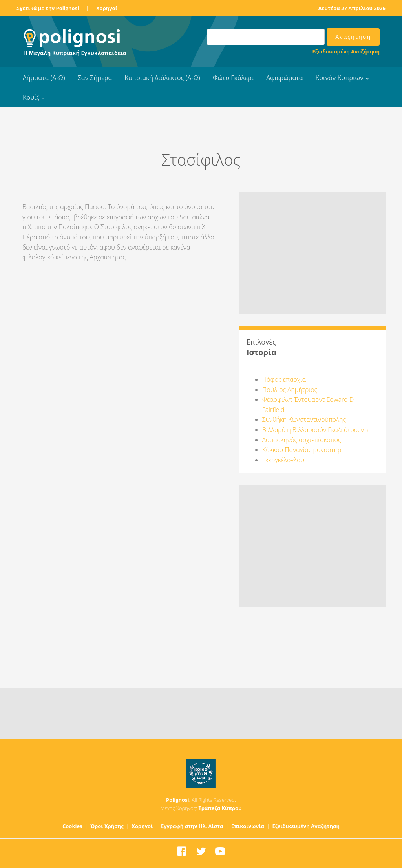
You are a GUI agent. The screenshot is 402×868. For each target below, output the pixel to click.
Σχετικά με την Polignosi (48, 8)
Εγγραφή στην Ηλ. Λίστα (192, 826)
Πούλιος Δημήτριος (290, 390)
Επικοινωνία (248, 826)
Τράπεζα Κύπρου (220, 808)
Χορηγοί (107, 8)
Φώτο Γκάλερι (233, 78)
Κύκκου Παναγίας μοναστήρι (303, 450)
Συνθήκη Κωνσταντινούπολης (304, 419)
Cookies (72, 826)
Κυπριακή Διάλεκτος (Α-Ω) (162, 78)
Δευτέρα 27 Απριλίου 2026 (352, 8)
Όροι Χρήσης (107, 826)
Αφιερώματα (285, 78)
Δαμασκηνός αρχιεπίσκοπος (302, 440)
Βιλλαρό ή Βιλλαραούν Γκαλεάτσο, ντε (316, 430)
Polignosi (178, 800)
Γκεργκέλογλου (283, 460)
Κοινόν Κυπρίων (340, 78)
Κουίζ (31, 97)
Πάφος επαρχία (284, 379)
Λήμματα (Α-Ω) (44, 78)
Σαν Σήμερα (95, 78)
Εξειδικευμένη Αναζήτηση (346, 51)
